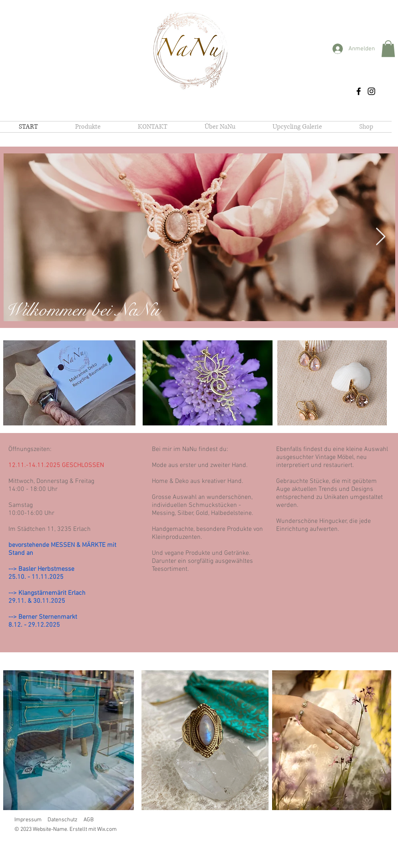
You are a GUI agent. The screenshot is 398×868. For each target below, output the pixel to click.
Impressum (28, 820)
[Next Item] (380, 237)
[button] (388, 49)
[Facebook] (359, 91)
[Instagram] (371, 91)
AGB (89, 820)
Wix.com (107, 829)
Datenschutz (63, 820)
